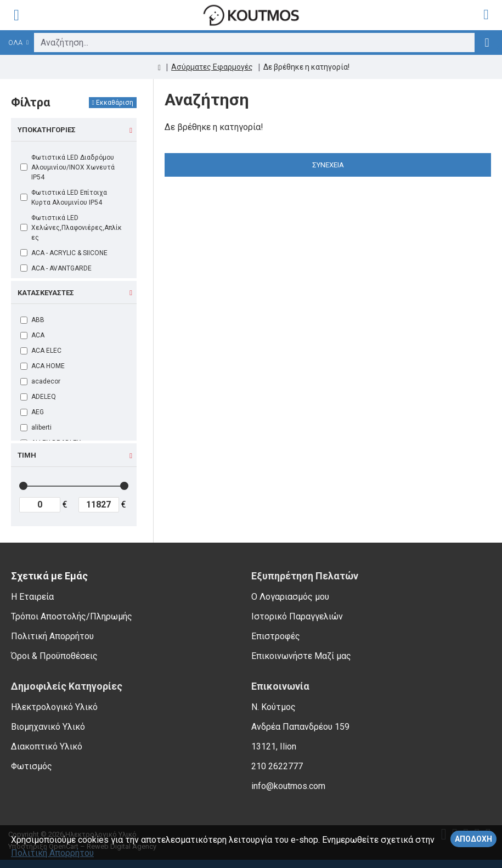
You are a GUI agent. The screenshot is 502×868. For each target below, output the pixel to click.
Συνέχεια (328, 165)
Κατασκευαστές (46, 293)
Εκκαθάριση (115, 103)
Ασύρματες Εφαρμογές (212, 67)
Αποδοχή (473, 839)
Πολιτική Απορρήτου (52, 853)
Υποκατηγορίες (47, 130)
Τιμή (27, 455)
